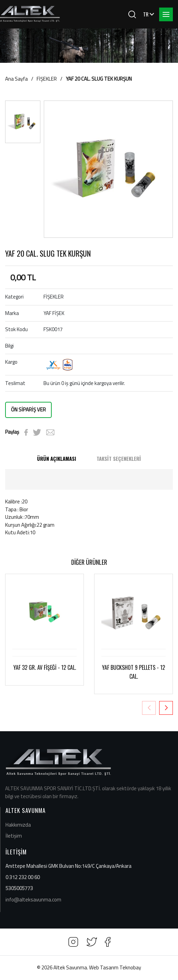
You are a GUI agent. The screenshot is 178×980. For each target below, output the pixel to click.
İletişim (14, 836)
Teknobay (130, 967)
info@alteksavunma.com (33, 900)
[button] (166, 708)
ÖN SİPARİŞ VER (28, 410)
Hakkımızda (18, 825)
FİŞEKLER (47, 79)
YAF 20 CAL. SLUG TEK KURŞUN (99, 79)
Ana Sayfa (16, 79)
